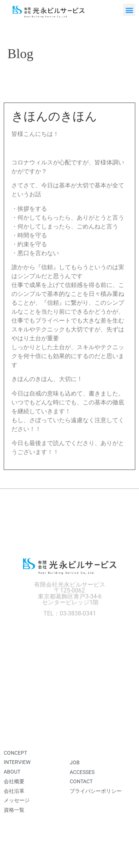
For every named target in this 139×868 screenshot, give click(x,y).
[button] (129, 10)
